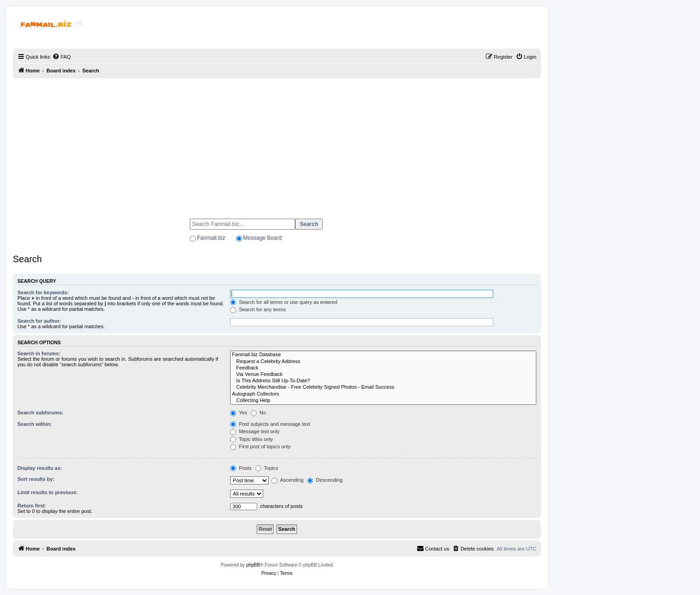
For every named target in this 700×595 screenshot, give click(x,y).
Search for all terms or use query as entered (284, 302)
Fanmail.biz (211, 238)
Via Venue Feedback (383, 375)
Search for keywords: (43, 292)
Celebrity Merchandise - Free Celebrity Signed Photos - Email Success (383, 387)
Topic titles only (251, 439)
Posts (241, 468)
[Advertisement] (277, 144)
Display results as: (40, 468)
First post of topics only (260, 446)
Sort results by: (36, 479)
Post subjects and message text (270, 424)
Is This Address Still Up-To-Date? (383, 381)
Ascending (287, 480)
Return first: (32, 506)
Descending (325, 480)
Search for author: (39, 321)
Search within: (35, 424)
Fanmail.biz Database (383, 355)
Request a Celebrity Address (383, 362)
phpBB (253, 565)
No (258, 413)
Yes (239, 413)
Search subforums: (40, 413)
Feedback (383, 368)
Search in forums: (39, 353)
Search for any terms (258, 309)
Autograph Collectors (383, 394)
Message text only (255, 431)
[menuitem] (61, 57)
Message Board (262, 238)
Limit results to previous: (47, 492)
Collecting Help (383, 401)
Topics (267, 468)
